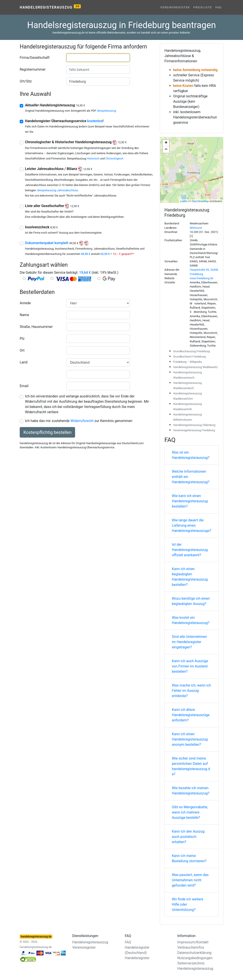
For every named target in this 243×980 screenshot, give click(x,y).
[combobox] (98, 58)
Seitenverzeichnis (191, 963)
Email (24, 386)
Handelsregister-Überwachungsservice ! (64, 121)
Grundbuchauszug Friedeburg (192, 351)
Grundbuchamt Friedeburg (189, 357)
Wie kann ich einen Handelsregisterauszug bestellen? (190, 501)
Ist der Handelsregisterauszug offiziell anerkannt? (190, 550)
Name (24, 315)
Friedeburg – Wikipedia (188, 362)
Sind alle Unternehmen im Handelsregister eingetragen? (189, 642)
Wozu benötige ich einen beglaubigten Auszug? (191, 601)
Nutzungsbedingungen (195, 958)
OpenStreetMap (200, 201)
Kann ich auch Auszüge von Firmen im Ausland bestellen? (190, 666)
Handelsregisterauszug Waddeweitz (195, 367)
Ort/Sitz (26, 81)
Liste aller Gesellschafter (52, 206)
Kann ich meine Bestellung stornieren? (189, 858)
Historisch (93, 158)
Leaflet (184, 201)
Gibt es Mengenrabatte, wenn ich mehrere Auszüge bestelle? (190, 812)
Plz (22, 339)
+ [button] (166, 143)
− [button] (166, 150)
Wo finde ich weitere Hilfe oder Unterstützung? (188, 904)
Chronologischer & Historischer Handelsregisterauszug (76, 142)
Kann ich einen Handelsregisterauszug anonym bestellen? (190, 739)
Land (24, 362)
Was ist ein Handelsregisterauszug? (191, 455)
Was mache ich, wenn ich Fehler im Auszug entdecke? (191, 691)
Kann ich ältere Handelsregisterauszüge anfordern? (191, 715)
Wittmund (196, 228)
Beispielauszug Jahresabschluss (58, 190)
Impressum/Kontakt (193, 942)
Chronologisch (114, 158)
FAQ (218, 7)
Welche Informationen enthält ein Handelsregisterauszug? (191, 477)
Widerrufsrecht (82, 421)
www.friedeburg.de (202, 278)
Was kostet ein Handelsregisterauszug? (191, 620)
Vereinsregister (175, 7)
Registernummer (33, 69)
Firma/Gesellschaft (35, 58)
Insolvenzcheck (41, 227)
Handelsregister (137, 958)
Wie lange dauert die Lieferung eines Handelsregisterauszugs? (192, 525)
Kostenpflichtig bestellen (47, 432)
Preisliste (203, 7)
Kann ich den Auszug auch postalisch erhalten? (188, 837)
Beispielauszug (107, 111)
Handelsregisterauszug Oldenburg (194, 425)
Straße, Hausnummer (36, 327)
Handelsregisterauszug (50, 7)
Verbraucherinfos (191, 947)
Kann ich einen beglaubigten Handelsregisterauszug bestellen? (190, 577)
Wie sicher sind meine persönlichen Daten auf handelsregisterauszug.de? (191, 766)
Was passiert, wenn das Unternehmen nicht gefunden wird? (190, 880)
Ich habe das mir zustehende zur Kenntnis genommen (79, 421)
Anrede (25, 303)
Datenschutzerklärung (194, 953)
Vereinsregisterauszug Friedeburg (194, 430)
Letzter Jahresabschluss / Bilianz (59, 169)
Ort (22, 350)
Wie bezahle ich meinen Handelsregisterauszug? (191, 791)
